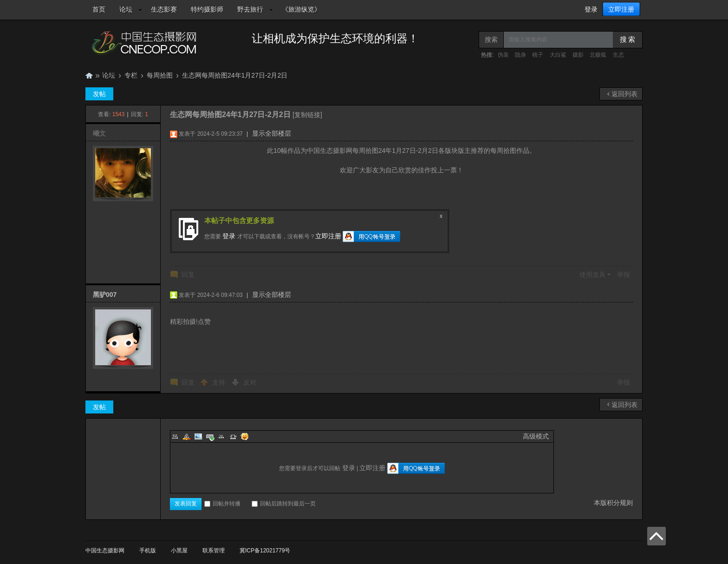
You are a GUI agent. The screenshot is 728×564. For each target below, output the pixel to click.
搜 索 (628, 39)
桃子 (538, 55)
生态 (618, 55)
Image (198, 436)
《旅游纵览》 (301, 9)
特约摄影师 (207, 9)
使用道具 (592, 275)
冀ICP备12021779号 (265, 551)
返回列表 (624, 94)
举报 (624, 275)
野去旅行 (250, 9)
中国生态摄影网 (89, 75)
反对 (250, 382)
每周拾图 (160, 75)
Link (210, 436)
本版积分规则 (613, 503)
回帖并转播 (222, 504)
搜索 (491, 39)
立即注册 (621, 9)
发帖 (99, 94)
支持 (220, 382)
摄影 (578, 55)
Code (233, 436)
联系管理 (214, 551)
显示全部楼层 (272, 133)
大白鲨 (558, 55)
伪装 (503, 55)
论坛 (126, 9)
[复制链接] (307, 115)
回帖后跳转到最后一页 (284, 504)
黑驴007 (105, 295)
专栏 (131, 75)
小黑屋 (179, 551)
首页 (99, 9)
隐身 (520, 55)
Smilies (245, 436)
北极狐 (598, 55)
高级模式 (536, 436)
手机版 (148, 551)
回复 (188, 275)
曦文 (99, 133)
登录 (591, 9)
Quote (221, 436)
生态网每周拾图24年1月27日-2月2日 (235, 75)
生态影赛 (164, 9)
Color (187, 436)
